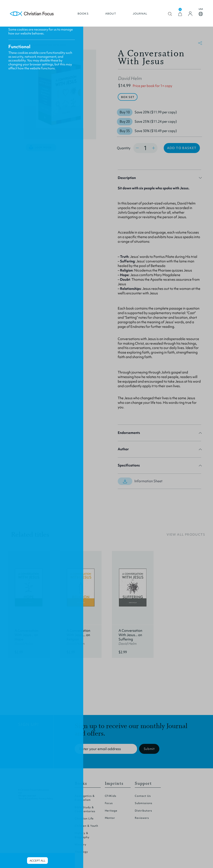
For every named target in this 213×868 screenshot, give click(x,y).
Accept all (37, 861)
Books (83, 14)
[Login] (190, 14)
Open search (170, 14)
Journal (140, 14)
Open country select (201, 14)
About (110, 14)
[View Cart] (180, 14)
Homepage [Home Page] (32, 14)
